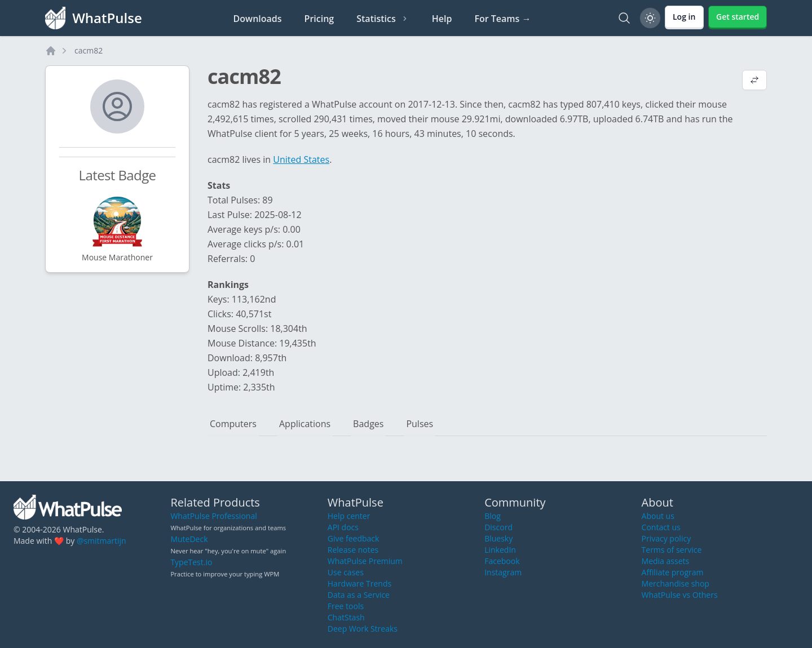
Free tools (346, 606)
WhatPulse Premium (365, 561)
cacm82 (89, 50)
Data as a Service (359, 595)
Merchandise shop (676, 583)
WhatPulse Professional (213, 516)
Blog (493, 516)
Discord (498, 527)
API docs (343, 527)
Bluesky (498, 538)
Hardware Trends (359, 583)
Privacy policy (667, 538)
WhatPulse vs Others (680, 595)
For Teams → (502, 19)
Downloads (258, 19)
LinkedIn (500, 550)
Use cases (346, 572)
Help (442, 19)
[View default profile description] (754, 81)
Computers (233, 424)
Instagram (503, 572)
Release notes (353, 550)
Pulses (420, 424)
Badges (368, 424)
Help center (349, 516)
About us (658, 516)
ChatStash (346, 617)
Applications (305, 424)
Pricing (319, 19)
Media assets (666, 561)
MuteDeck (189, 539)
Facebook (502, 561)
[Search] (624, 18)
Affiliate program (673, 572)
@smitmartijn (101, 541)
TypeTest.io (191, 562)
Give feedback (354, 538)
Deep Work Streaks (363, 629)
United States (301, 159)
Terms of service (672, 550)
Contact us (661, 527)
